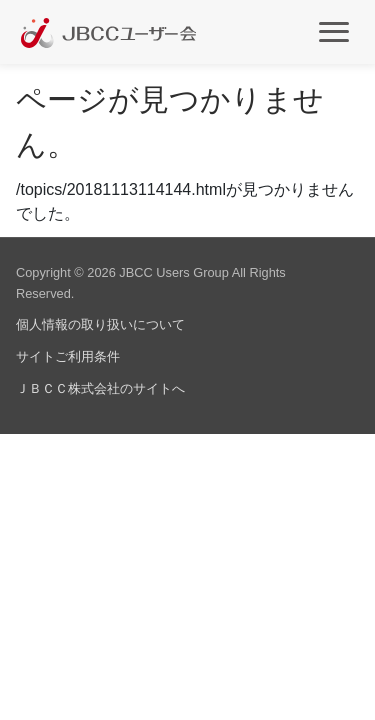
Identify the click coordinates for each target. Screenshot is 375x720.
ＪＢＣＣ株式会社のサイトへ (100, 388)
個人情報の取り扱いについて (100, 324)
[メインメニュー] (334, 31)
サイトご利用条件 (68, 356)
